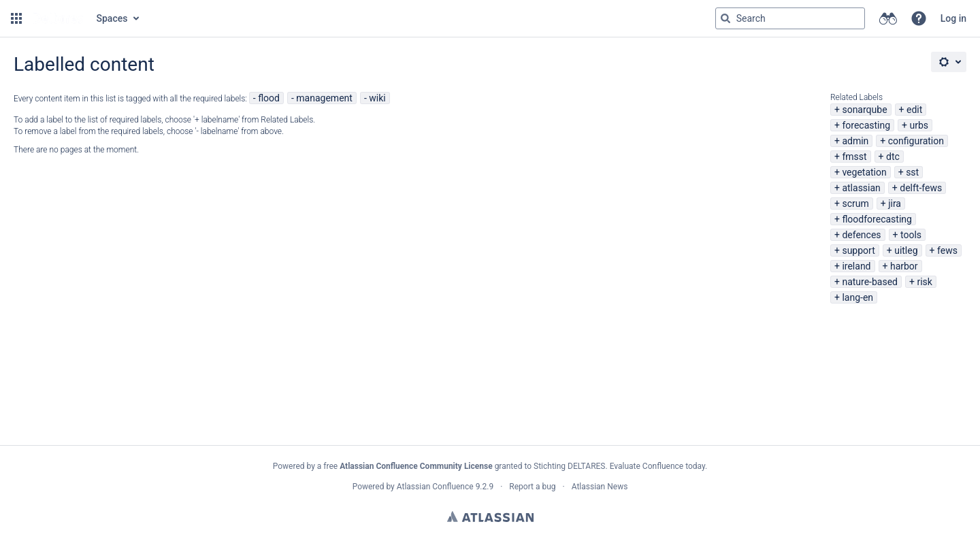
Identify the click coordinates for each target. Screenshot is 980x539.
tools (911, 235)
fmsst (854, 157)
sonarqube (864, 110)
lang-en (857, 297)
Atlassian (490, 517)
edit (914, 110)
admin (855, 141)
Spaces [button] (112, 18)
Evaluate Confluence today (657, 466)
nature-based (870, 282)
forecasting (866, 125)
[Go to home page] (58, 18)
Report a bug (532, 487)
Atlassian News (600, 487)
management (324, 98)
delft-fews (921, 188)
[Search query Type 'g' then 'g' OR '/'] (790, 18)
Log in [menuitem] (953, 18)
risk (924, 282)
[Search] (725, 18)
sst (912, 172)
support (858, 250)
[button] (16, 18)
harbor (904, 266)
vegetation (864, 172)
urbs (919, 125)
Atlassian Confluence (435, 487)
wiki (377, 98)
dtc (893, 157)
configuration (916, 141)
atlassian (861, 188)
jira (895, 203)
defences (861, 235)
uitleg (906, 250)
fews (947, 250)
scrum (855, 203)
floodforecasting (877, 219)
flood (269, 98)
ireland (856, 266)
